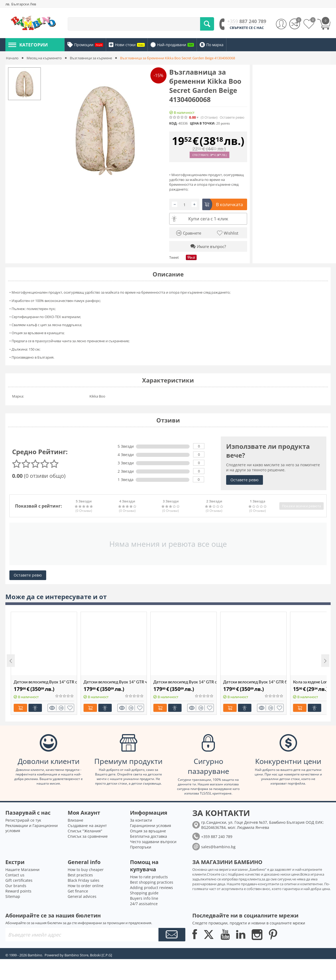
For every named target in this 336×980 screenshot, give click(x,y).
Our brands (16, 886)
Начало (12, 58)
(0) (209, 117)
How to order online (86, 886)
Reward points (18, 891)
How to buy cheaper (86, 870)
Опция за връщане (148, 831)
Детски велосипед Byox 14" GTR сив (45, 682)
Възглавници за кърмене (91, 58)
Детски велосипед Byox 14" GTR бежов (255, 682)
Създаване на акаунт (87, 826)
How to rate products (149, 877)
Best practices (80, 875)
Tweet (174, 257)
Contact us (15, 875)
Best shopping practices (152, 882)
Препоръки (141, 847)
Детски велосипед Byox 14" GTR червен (115, 682)
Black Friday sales (84, 880)
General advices (82, 896)
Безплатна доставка (149, 836)
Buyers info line (144, 898)
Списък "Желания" (85, 831)
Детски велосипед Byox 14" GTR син (185, 682)
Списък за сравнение (88, 836)
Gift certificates (19, 880)
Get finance (78, 891)
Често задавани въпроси (153, 842)
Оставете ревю (232, 117)
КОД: (173, 123)
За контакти (141, 820)
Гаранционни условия (151, 826)
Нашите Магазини (22, 870)
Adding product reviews (151, 888)
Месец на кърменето (44, 58)
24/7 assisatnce (144, 904)
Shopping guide (144, 893)
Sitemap (13, 896)
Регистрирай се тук (23, 820)
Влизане (75, 820)
